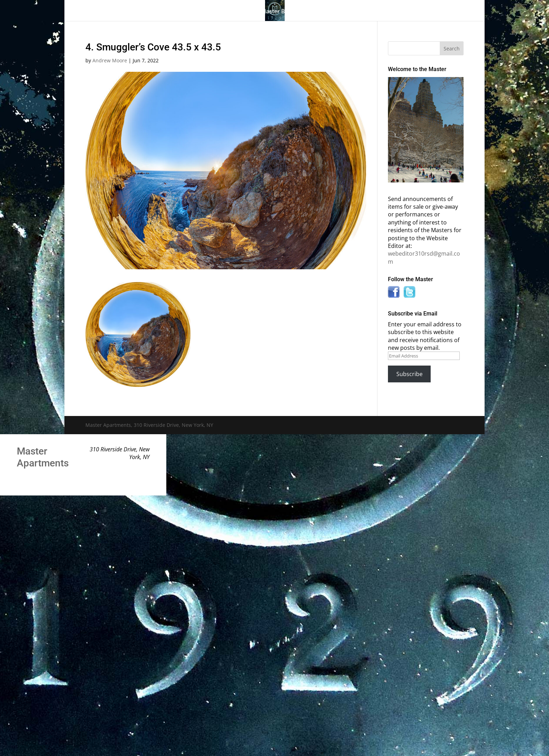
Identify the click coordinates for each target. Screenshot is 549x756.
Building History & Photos (210, 12)
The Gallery (145, 12)
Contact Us (422, 12)
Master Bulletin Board (290, 12)
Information (345, 12)
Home (113, 12)
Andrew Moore (110, 60)
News (384, 12)
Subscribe (409, 374)
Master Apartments (43, 457)
